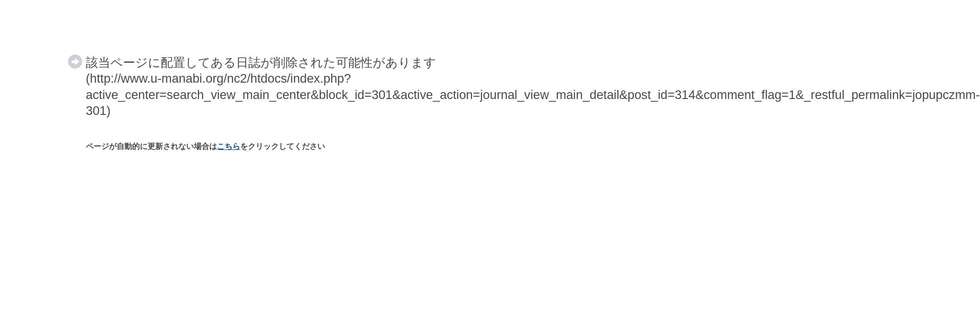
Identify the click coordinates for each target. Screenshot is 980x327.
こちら (229, 146)
